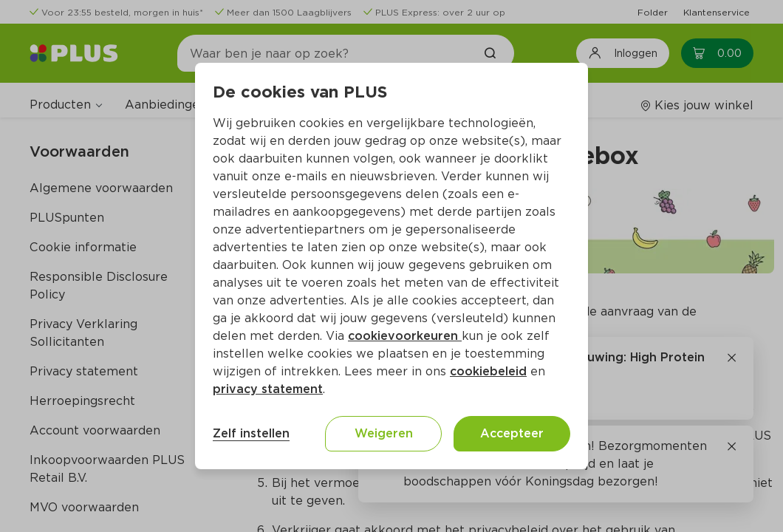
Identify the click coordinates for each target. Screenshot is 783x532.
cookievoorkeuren (405, 336)
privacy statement (268, 389)
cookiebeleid (488, 371)
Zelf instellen (251, 433)
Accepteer (512, 433)
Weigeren (384, 433)
